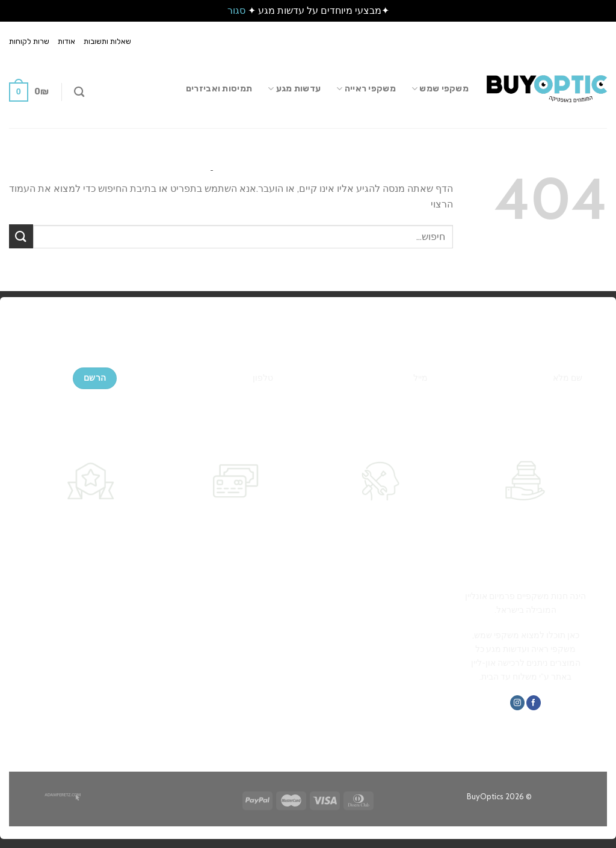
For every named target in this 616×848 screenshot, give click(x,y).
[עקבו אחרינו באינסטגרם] (517, 703)
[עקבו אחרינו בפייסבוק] (534, 703)
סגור (236, 11)
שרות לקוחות (29, 41)
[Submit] (21, 236)
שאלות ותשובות (107, 41)
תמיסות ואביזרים (219, 89)
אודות (66, 41)
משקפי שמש (440, 89)
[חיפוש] (79, 92)
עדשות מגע (294, 89)
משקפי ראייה (366, 89)
